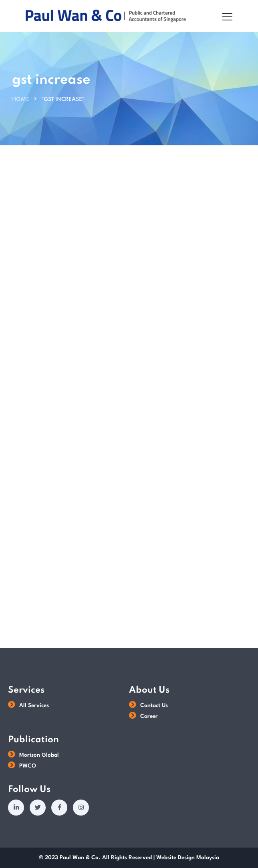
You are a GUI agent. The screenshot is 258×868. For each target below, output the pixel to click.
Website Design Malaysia (188, 858)
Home (21, 99)
